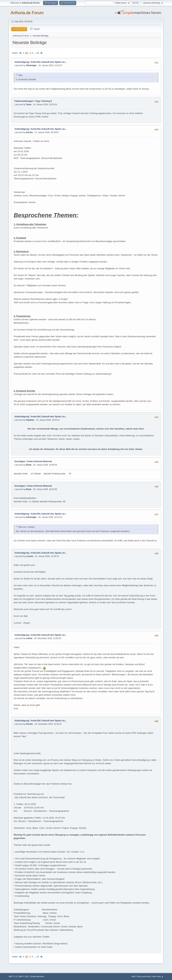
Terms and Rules (144, 976)
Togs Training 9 (44, 101)
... (35, 53)
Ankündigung (22, 62)
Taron (29, 105)
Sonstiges (20, 461)
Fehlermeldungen (24, 101)
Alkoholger (31, 65)
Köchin (30, 132)
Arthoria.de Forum (27, 13)
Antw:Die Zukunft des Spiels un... (49, 62)
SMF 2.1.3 (13, 976)
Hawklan (30, 420)
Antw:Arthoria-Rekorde (40, 461)
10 (38, 53)
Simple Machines (37, 976)
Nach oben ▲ (158, 976)
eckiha (29, 638)
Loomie (30, 556)
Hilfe (133, 976)
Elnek (29, 465)
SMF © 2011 (24, 976)
